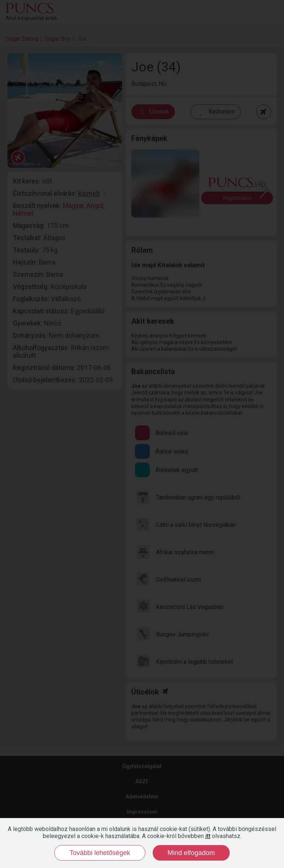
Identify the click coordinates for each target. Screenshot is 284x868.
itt (208, 836)
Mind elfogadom (191, 853)
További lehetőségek (100, 853)
